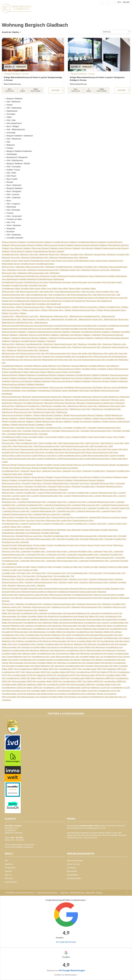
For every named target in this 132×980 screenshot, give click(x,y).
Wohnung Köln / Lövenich (12, 493)
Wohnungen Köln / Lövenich (114, 496)
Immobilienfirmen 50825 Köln (18, 678)
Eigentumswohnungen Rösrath (30, 465)
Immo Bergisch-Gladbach (111, 477)
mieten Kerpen (24, 261)
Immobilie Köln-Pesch (11, 452)
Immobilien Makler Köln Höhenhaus (52, 663)
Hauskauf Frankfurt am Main (110, 567)
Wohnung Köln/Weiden (11, 387)
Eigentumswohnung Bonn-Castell (77, 459)
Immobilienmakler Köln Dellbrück (26, 620)
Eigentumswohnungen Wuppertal (92, 592)
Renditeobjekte (72, 875)
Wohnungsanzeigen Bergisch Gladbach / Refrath (91, 415)
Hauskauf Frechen (9, 545)
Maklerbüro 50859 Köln (105, 678)
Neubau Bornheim (26, 595)
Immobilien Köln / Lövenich (87, 493)
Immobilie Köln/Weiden (11, 391)
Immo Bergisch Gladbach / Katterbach (85, 335)
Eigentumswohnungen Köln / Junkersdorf (19, 555)
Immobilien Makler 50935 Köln (49, 681)
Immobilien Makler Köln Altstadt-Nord (43, 616)
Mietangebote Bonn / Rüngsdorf (66, 483)
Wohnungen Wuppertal (20, 592)
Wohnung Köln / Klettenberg (13, 267)
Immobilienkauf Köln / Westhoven (39, 344)
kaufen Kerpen (102, 261)
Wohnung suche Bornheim (105, 595)
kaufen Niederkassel (60, 276)
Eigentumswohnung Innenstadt (15, 329)
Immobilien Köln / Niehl (53, 443)
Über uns (8, 875)
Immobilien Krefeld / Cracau (20, 440)
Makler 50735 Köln (109, 672)
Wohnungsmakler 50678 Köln (38, 672)
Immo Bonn (41, 521)
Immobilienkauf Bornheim (83, 595)
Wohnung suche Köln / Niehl (117, 443)
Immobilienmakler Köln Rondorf (38, 635)
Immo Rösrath (15, 468)
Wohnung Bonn (8, 517)
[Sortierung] (115, 32)
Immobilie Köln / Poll (66, 576)
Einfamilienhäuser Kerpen (85, 261)
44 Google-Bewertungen (66, 942)
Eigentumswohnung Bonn (83, 521)
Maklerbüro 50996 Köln (37, 684)
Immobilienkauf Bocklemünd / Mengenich (57, 400)
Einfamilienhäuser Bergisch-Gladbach (89, 480)
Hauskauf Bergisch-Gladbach (66, 477)
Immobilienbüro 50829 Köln (58, 678)
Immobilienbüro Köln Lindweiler (31, 644)
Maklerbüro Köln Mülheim (92, 660)
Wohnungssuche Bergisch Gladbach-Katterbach (71, 381)
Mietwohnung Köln (100, 353)
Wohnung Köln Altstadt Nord (14, 298)
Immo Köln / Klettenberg (27, 270)
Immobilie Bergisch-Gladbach (30, 480)
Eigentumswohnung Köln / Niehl (52, 446)
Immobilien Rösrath (52, 465)
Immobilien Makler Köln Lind (92, 657)
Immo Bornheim (17, 598)
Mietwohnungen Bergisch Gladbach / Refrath (61, 422)
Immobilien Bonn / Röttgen (117, 307)
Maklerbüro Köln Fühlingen (13, 641)
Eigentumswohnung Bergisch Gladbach (91, 245)
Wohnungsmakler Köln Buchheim (23, 663)
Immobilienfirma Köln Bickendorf (72, 620)
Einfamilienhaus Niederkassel (38, 276)
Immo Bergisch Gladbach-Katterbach (86, 378)
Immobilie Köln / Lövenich (34, 493)
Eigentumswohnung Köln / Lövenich (87, 496)
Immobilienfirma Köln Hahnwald (85, 635)
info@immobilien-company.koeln (22, 845)
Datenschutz (90, 893)
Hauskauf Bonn (95, 517)
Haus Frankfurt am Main (88, 567)
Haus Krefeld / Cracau (103, 437)
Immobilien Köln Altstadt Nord (49, 304)
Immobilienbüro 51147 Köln (109, 691)
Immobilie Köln (112, 360)
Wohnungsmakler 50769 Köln (93, 675)
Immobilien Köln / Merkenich (81, 254)
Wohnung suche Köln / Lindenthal (56, 514)
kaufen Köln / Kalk (51, 292)
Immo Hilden (52, 288)
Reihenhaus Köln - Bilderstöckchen (68, 316)
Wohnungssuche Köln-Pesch (32, 452)
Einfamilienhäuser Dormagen (36, 282)
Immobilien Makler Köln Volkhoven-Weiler (19, 654)
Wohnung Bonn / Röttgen (12, 307)
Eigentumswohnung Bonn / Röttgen (38, 307)
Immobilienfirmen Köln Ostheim (117, 657)
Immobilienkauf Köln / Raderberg (39, 604)
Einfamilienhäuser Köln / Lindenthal (41, 502)
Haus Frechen (107, 545)
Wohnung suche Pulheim (58, 372)
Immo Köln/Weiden (29, 391)
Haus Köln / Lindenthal (76, 511)
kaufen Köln (87, 353)
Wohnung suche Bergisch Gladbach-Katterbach (31, 381)
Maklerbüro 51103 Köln (101, 688)
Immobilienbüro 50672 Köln (70, 669)
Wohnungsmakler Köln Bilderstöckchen (30, 632)
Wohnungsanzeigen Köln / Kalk (84, 295)
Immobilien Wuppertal (28, 589)
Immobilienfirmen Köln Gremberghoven (53, 654)
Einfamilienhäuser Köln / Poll (14, 576)
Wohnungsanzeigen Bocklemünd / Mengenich (21, 400)
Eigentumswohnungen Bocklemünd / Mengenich (52, 397)
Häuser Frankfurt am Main (41, 567)
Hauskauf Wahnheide (90, 530)
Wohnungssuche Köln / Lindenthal (96, 505)
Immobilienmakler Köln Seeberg (117, 638)
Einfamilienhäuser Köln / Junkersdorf (104, 561)
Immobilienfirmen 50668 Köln (30, 669)
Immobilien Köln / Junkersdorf (44, 551)
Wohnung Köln (35, 357)
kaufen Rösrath (67, 465)
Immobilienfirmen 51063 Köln (14, 688)
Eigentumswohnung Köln (30, 353)
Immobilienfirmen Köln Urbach (72, 647)
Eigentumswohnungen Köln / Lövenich (56, 496)
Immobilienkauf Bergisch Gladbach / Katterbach (101, 332)
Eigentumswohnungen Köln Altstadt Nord (19, 304)
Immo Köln (77, 360)
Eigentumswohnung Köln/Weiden (35, 387)
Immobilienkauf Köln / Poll (81, 573)
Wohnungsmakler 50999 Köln (83, 684)
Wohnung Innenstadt (10, 326)
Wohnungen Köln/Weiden (90, 391)
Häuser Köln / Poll (43, 573)
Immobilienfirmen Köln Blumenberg (115, 641)
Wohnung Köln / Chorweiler (13, 428)
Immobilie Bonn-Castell (53, 459)
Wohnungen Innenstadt (53, 326)
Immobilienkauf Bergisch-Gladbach (16, 477)
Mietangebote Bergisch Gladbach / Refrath (43, 418)
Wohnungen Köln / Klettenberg (15, 273)
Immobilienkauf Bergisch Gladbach (92, 242)
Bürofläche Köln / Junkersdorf (91, 551)
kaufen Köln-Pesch (120, 449)
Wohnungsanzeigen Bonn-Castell (101, 456)
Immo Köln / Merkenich (21, 258)
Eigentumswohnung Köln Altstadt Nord (72, 298)
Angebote (8, 871)
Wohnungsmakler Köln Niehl (74, 626)
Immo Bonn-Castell (30, 456)
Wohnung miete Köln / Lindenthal (26, 511)
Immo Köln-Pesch (104, 449)
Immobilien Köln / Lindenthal (14, 505)
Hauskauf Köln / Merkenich (105, 254)
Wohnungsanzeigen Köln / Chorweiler (106, 431)
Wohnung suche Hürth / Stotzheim (31, 585)
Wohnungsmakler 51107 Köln (18, 691)
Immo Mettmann (64, 366)
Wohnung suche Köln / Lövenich (15, 499)
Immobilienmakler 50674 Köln (94, 669)
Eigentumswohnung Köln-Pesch (105, 452)
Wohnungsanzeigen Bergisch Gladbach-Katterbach (49, 378)
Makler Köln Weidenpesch (22, 629)
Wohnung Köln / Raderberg (13, 604)
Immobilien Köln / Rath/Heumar (66, 406)
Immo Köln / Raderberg (71, 607)
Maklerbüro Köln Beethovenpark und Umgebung (47, 694)
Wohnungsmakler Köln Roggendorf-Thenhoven (106, 650)
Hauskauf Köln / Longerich (40, 524)
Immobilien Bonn (22, 517)
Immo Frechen (80, 545)
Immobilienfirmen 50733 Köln (88, 672)
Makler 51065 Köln (34, 688)
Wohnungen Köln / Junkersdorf (43, 561)
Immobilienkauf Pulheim (19, 372)
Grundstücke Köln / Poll (61, 573)
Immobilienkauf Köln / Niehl (32, 443)
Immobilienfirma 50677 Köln (13, 672)
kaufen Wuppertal (45, 589)
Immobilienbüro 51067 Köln (54, 688)
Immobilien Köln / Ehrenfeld (77, 539)
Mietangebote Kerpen (11, 264)
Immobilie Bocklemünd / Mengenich (87, 397)
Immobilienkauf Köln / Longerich (15, 524)
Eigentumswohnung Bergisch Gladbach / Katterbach (59, 332)
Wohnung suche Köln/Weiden (115, 387)
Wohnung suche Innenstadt (39, 329)
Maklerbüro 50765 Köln (47, 675)
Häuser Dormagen (80, 282)
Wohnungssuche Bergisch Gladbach (59, 245)
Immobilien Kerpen (10, 261)
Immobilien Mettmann (33, 366)
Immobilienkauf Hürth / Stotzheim (64, 579)
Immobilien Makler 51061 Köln (108, 684)
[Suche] (103, 2)
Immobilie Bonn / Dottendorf (104, 471)
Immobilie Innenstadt (79, 329)
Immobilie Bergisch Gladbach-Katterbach (92, 375)
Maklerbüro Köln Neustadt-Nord (96, 629)
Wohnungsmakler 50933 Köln (24, 681)
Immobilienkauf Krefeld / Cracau (15, 437)
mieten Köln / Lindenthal (66, 502)
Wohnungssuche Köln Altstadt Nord (40, 298)
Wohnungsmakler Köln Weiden (15, 616)
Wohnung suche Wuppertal (90, 589)
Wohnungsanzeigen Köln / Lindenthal (81, 508)
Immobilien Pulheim (106, 369)
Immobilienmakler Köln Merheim (68, 660)
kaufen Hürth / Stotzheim (78, 582)
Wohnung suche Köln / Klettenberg (106, 270)
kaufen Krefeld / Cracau (61, 437)
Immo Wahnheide (33, 533)
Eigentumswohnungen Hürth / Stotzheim (50, 582)
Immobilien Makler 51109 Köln (44, 691)
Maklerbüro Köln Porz (22, 657)
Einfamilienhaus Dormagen (60, 282)
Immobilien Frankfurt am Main (65, 567)
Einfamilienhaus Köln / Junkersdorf (81, 558)
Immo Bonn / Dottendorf (82, 471)
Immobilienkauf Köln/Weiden (50, 391)
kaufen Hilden (41, 288)
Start (6, 861)
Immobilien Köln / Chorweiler (85, 428)
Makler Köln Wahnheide (80, 654)
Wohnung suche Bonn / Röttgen (93, 307)
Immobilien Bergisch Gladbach (39, 242)
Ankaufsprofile (10, 868)
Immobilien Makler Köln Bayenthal (61, 632)
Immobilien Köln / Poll (11, 573)
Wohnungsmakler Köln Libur (68, 657)
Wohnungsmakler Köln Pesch (64, 641)
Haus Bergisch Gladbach (21, 248)
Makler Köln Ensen (10, 644)
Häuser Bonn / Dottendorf (41, 471)
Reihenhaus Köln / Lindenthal (14, 502)
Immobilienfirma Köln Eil (76, 650)
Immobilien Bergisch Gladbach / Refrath (25, 422)
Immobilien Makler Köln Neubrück (45, 647)
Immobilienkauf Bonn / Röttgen (66, 307)
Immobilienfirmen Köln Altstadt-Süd (74, 616)
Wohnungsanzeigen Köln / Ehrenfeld (50, 539)
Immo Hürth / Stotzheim (88, 579)
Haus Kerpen (56, 261)
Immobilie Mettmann (97, 366)
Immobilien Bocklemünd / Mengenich (39, 403)
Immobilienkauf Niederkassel (14, 276)
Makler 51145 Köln (89, 691)
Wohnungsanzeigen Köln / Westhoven (33, 350)
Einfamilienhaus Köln (15, 360)
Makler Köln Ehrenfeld (11, 613)
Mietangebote (72, 871)
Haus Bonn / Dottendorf (61, 471)
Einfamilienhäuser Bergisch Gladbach (49, 251)
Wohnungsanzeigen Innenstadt (101, 329)
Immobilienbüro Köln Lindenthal (34, 613)
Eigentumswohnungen (75, 861)
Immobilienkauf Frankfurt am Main (16, 567)
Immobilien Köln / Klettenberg (96, 267)
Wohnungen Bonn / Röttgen (60, 310)
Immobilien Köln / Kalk (110, 292)
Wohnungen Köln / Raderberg (99, 604)
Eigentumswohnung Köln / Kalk (72, 292)
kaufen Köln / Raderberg (21, 607)
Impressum (64, 893)
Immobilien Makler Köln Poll (88, 641)
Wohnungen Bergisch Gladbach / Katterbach (39, 338)
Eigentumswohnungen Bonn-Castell (28, 459)
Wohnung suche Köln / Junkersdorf (16, 551)
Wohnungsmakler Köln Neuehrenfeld (102, 620)
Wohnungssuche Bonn (16, 521)
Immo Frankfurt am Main (28, 570)
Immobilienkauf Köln (85, 357)
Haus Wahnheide (74, 530)
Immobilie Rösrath (46, 468)
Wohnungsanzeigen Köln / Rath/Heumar (30, 409)
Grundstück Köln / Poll (116, 573)
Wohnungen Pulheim (38, 372)
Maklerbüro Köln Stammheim (53, 666)
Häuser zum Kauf (73, 864)
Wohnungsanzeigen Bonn (40, 517)
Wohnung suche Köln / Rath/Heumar (94, 406)
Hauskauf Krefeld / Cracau (83, 437)
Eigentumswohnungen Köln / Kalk (16, 295)
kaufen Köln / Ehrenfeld (117, 536)
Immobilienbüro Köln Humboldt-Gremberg (37, 660)
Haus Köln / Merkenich (39, 254)
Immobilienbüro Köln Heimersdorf (89, 638)
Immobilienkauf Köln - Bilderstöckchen (99, 316)
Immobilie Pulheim (89, 369)
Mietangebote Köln (50, 360)
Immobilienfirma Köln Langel (43, 657)
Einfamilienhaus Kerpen (41, 261)
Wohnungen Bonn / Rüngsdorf (112, 483)
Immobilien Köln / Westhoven (100, 344)
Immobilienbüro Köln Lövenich (96, 623)
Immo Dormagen (95, 282)
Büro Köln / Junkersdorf (46, 555)
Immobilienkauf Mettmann (13, 366)
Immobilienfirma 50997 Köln (58, 684)
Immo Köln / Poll (100, 573)
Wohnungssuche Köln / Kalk (31, 292)
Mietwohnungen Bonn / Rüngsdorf (25, 490)
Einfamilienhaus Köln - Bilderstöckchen (32, 323)
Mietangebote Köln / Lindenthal (53, 511)
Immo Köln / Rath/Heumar (92, 409)
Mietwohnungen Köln (11, 353)
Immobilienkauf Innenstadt (118, 326)
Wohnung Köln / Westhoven (13, 344)
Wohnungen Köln (65, 360)
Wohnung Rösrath (9, 465)
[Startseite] (16, 8)
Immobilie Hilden (28, 288)
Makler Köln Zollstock (113, 632)
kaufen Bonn (67, 521)
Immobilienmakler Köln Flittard (27, 666)
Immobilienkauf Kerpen (45, 264)
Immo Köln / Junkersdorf (67, 555)
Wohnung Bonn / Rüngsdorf (69, 486)
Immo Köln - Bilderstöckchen (41, 316)
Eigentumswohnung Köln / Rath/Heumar (64, 409)
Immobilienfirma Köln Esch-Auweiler (112, 644)
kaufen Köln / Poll (28, 573)
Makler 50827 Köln (39, 678)
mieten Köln (113, 353)
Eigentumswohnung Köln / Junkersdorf (50, 558)
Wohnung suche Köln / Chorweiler (46, 431)
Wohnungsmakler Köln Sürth (111, 635)
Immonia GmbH (52, 893)
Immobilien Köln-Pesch (55, 452)
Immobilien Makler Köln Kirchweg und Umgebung (69, 697)
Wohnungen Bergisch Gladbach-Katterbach (110, 381)
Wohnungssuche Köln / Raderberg (46, 607)
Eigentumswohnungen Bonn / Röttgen (88, 310)
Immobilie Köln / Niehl (104, 446)
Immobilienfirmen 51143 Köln (69, 691)
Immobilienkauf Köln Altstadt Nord (27, 301)
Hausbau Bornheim (111, 598)
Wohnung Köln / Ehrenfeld (13, 536)
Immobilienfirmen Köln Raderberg (89, 632)
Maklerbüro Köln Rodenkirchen (53, 650)
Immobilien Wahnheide (50, 533)
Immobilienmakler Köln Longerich (69, 629)
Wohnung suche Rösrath (84, 465)
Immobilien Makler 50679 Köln (63, 672)
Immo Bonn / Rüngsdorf (89, 483)
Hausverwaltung (11, 882)
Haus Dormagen (109, 282)
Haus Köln (123, 353)
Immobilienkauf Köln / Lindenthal (39, 505)
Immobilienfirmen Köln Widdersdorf (38, 623)
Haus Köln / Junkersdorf (114, 551)
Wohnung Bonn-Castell (11, 456)
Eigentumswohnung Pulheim (69, 369)
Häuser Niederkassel (97, 276)
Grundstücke (72, 868)
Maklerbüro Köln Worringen (85, 644)
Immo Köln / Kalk (93, 292)
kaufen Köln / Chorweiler (21, 431)
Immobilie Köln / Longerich (62, 524)
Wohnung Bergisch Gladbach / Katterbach (19, 332)
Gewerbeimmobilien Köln (65, 357)
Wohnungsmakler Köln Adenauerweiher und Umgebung (25, 697)
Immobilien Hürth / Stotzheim (37, 579)
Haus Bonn (31, 521)
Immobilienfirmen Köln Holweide (81, 663)
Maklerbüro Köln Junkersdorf (88, 613)
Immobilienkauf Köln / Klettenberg (70, 267)
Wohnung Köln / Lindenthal (27, 508)
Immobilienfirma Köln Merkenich (38, 641)
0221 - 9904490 (123, 2)
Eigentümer (9, 864)
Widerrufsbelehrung (77, 893)
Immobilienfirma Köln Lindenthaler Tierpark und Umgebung (92, 694)
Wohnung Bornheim (10, 595)
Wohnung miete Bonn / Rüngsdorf (54, 490)
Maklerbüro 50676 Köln (117, 669)
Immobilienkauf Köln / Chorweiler (59, 428)
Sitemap (99, 893)
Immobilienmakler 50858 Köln (82, 678)
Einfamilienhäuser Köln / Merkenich (73, 258)
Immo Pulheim (75, 372)
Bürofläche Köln (8, 357)
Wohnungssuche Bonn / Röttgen (15, 310)
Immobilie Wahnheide (109, 530)
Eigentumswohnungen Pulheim (44, 369)
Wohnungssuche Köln (103, 357)
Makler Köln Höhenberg (65, 638)
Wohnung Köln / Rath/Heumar (14, 406)
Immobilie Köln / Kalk (61, 295)
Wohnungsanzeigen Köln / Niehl (76, 443)
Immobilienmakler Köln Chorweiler (79, 666)
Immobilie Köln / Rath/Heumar (40, 406)
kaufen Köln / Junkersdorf (23, 558)
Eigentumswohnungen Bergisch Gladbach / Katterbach (81, 338)
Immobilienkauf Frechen (64, 545)
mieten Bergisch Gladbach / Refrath (55, 415)
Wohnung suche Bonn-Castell (50, 456)
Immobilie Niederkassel (28, 279)
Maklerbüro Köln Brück (49, 620)
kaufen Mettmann (49, 366)
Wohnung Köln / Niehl (11, 443)
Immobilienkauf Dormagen (13, 282)
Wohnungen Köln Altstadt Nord (99, 301)
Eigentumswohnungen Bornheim (38, 598)
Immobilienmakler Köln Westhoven (59, 644)
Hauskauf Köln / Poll (48, 576)
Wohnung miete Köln (33, 360)
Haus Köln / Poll (33, 576)
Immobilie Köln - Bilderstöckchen (79, 319)
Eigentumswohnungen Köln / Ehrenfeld (18, 539)
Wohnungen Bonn (53, 521)
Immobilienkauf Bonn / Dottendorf (16, 471)
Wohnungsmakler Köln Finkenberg (16, 647)
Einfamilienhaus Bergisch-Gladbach (58, 480)
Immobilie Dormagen (20, 285)
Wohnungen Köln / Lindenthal (98, 511)
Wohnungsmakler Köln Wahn (106, 666)
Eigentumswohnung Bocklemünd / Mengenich (106, 403)
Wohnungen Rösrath (30, 468)
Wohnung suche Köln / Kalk (109, 295)
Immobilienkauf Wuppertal (67, 592)
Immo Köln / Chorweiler (35, 428)
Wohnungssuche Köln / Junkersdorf (110, 558)
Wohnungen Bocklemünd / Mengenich (70, 403)
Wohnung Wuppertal (10, 589)
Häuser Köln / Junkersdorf (67, 551)
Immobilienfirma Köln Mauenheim (48, 626)
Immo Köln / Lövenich (11, 496)
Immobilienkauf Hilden (11, 288)
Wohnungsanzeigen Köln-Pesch (78, 452)
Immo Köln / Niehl (98, 443)
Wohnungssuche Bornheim (60, 595)
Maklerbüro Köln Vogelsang (22, 626)
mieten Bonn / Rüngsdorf (42, 483)
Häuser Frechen (94, 545)
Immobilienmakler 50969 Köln (14, 684)
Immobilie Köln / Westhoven (49, 347)
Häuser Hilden (75, 288)
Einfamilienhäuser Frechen (29, 545)
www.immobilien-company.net (22, 847)
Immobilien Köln (22, 357)
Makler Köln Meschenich (95, 647)
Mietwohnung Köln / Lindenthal (52, 508)
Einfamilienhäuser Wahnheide (54, 530)
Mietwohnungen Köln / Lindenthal (111, 502)
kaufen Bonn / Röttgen (38, 310)
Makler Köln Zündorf (10, 660)
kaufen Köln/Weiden (70, 391)
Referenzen (9, 878)
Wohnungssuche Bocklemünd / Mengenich (93, 400)
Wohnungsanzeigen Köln (60, 353)
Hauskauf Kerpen (116, 261)
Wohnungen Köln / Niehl (28, 446)
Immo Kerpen (68, 261)
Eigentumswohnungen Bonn (63, 517)
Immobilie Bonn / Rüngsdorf (46, 486)
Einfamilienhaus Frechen (35, 548)
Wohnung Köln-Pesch (11, 449)
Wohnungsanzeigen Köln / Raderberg (96, 607)
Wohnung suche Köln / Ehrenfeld (38, 536)
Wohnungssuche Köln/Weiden (62, 387)
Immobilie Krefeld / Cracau (40, 437)
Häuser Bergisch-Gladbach (43, 477)
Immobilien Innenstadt (61, 329)
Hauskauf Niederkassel (78, 276)
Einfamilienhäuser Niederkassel (51, 279)
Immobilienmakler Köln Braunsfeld (62, 613)
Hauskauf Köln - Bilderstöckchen (15, 316)
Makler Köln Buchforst (104, 663)
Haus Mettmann (112, 366)
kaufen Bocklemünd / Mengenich (116, 397)
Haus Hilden (63, 288)
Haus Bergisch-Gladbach (90, 477)
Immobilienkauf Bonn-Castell (75, 456)
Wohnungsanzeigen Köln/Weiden (89, 387)
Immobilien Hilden (89, 288)
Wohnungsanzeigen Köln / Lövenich (60, 493)
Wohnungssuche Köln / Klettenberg (40, 267)
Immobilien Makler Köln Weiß (14, 638)
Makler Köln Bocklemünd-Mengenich (68, 623)
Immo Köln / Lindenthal (87, 502)
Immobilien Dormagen (38, 285)
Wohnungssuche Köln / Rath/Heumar (29, 412)
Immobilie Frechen (17, 548)
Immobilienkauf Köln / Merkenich (15, 254)
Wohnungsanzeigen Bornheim (64, 598)
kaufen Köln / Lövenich (30, 496)
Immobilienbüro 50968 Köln (115, 681)
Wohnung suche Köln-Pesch (85, 449)
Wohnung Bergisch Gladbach (14, 242)
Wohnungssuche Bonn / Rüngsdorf (16, 483)
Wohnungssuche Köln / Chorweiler (75, 431)
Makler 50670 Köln (50, 669)
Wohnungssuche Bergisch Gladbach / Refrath (21, 415)
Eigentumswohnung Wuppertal (43, 592)
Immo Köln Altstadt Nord (52, 301)
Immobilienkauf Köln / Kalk (41, 295)
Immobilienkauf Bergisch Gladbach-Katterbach (56, 375)
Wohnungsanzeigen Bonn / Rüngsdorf (18, 486)
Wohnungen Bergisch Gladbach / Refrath (35, 425)
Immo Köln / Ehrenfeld (20, 542)
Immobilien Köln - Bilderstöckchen (50, 319)
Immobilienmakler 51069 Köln (78, 688)
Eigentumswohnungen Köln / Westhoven (71, 344)
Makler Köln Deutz (96, 616)
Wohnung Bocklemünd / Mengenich (17, 397)
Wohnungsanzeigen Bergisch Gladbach (27, 245)
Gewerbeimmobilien (74, 878)
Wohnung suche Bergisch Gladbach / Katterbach (49, 335)
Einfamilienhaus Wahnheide (13, 533)
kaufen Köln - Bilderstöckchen (105, 319)
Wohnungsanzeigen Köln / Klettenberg (44, 273)
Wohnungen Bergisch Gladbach (45, 248)
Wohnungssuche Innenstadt (31, 326)
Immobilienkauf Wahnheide (13, 530)
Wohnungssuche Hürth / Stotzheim (103, 582)
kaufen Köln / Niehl (10, 446)
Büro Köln (45, 353)
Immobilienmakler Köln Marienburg (25, 650)
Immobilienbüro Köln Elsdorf (102, 654)
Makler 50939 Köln (95, 681)
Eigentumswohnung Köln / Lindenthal (26, 514)
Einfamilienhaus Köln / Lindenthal (67, 505)
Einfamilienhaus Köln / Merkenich (44, 258)
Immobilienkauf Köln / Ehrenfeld (65, 536)
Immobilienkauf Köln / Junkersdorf (16, 561)
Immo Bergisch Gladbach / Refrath (94, 422)
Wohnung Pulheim (9, 369)
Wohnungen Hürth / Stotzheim (110, 579)
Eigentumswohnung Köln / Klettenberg (54, 270)
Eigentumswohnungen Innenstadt (77, 326)
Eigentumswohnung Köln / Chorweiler (32, 434)
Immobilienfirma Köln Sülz (111, 613)
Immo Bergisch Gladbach (91, 248)
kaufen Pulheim (24, 369)
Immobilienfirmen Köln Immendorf (41, 638)
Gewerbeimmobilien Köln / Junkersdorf (93, 555)
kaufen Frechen (47, 545)
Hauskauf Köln (48, 357)
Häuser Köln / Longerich (20, 527)
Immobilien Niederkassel (117, 276)
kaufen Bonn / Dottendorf (22, 474)
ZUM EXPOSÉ (56, 90)
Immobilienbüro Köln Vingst (13, 635)
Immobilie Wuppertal (111, 589)
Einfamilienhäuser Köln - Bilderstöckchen (19, 319)
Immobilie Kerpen (28, 264)
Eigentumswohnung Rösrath (66, 468)
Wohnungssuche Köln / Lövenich (112, 493)
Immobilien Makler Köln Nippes (100, 626)
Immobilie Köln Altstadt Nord (74, 301)
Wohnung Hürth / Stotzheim (13, 579)
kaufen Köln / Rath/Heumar (56, 412)
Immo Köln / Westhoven (27, 347)
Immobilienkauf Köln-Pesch (61, 449)
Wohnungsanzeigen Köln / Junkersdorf (73, 561)
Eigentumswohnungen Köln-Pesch (35, 449)
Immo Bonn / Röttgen (18, 313)
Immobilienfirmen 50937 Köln (75, 681)
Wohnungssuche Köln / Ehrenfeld (93, 536)
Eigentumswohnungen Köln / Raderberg (69, 604)
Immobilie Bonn (82, 517)
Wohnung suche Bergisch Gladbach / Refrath (80, 418)
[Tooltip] (86, 900)
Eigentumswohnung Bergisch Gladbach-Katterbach (23, 384)
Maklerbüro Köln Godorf (62, 635)
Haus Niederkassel (10, 279)
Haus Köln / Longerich (107, 524)
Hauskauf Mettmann (80, 366)
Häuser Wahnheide (33, 530)
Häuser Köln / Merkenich (59, 254)
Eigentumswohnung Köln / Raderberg (32, 610)
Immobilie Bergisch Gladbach (65, 242)
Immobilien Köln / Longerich (85, 524)
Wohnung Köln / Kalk (10, 292)
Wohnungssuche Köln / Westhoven (97, 347)
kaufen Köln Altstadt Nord (99, 298)
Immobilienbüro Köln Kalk (44, 629)
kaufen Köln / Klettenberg (81, 270)
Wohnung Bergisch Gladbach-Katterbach (19, 375)
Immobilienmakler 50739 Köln (24, 675)
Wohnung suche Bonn (112, 517)
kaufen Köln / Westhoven (71, 347)
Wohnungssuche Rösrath (105, 465)
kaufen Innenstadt (99, 326)
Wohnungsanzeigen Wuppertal (66, 589)
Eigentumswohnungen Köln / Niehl (80, 446)
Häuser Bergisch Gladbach (22, 251)
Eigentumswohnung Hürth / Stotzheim (18, 582)
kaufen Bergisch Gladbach (69, 248)
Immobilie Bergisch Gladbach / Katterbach (38, 341)
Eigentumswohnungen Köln (94, 360)
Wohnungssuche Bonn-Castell (104, 459)
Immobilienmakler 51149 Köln (14, 694)
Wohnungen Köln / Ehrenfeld (101, 539)
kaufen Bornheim (42, 595)
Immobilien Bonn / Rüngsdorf (93, 486)
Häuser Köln (76, 353)
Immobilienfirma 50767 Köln (68, 675)
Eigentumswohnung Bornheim (90, 598)
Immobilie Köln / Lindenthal (108, 508)
